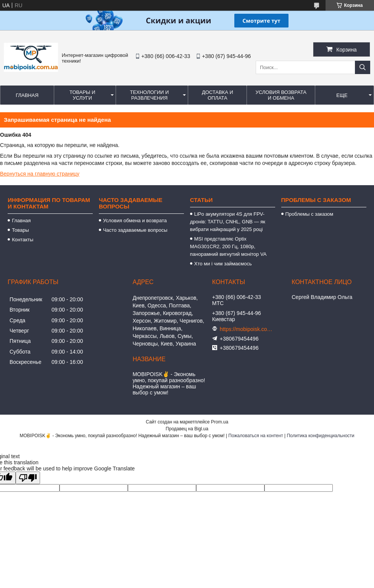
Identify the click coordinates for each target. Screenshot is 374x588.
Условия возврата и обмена (281, 95)
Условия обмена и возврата (135, 220)
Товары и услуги (82, 95)
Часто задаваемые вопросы (135, 230)
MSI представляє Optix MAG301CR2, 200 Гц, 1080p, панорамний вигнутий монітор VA (228, 246)
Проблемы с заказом (310, 214)
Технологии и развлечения (149, 95)
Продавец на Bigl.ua (187, 429)
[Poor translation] (28, 478)
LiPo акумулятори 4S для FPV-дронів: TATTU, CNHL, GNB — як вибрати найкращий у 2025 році (228, 222)
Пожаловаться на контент (256, 436)
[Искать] (363, 67)
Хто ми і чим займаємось (223, 264)
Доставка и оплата (218, 95)
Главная (27, 95)
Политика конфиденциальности (320, 436)
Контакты (23, 240)
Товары (20, 230)
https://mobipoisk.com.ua (247, 329)
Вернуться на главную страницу (40, 174)
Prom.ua (220, 422)
